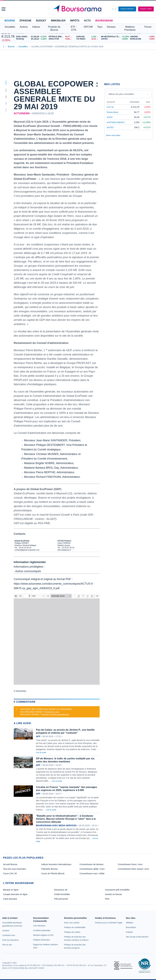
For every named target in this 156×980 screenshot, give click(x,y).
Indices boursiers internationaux (56, 864)
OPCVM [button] (88, 27)
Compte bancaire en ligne (15, 894)
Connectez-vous (52, 712)
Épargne (25, 21)
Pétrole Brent (112, 112)
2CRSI (110, 117)
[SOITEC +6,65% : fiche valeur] (114, 39)
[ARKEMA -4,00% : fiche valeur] (142, 37)
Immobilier (58, 21)
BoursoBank (104, 21)
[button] (4, 9)
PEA (107, 899)
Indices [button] (36, 27)
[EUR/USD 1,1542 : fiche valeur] (88, 37)
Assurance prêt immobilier (117, 890)
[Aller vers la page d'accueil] (78, 9)
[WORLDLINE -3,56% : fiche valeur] (142, 39)
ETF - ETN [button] (74, 28)
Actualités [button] (10, 27)
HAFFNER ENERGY (116, 122)
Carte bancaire (10, 899)
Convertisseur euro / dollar (92, 873)
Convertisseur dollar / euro (92, 869)
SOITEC (110, 127)
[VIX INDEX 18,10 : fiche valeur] (88, 39)
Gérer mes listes (113, 135)
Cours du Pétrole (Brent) (53, 873)
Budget (41, 21)
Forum (148, 27)
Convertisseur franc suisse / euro (133, 869)
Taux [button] (100, 27)
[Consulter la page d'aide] (116, 9)
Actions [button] (24, 27)
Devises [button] (111, 27)
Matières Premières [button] (130, 28)
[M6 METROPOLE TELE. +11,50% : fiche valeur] (114, 37)
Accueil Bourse (10, 864)
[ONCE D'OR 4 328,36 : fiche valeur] (61, 39)
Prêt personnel (61, 899)
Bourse (10, 21)
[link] (6, 931)
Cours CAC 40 (10, 873)
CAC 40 (110, 107)
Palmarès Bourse (49, 869)
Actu (87, 21)
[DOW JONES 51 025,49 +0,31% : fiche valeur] (32, 37)
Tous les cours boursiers (15, 869)
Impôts (75, 21)
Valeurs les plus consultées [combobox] (121, 94)
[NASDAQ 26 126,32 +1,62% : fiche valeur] (32, 39)
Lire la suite (41, 752)
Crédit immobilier (62, 894)
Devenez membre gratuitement (55, 714)
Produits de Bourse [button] (54, 28)
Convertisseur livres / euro (130, 864)
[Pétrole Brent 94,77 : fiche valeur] (61, 37)
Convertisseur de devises (91, 864)
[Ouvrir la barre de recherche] (113, 9)
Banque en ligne (11, 890)
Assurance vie (61, 890)
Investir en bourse (113, 894)
